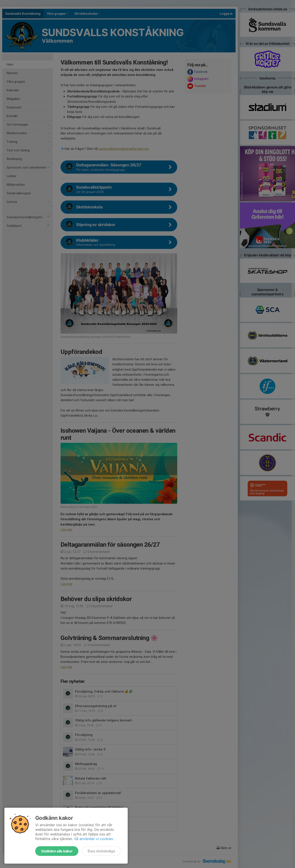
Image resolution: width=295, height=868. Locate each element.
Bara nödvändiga (101, 851)
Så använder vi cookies (94, 839)
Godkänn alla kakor (57, 851)
